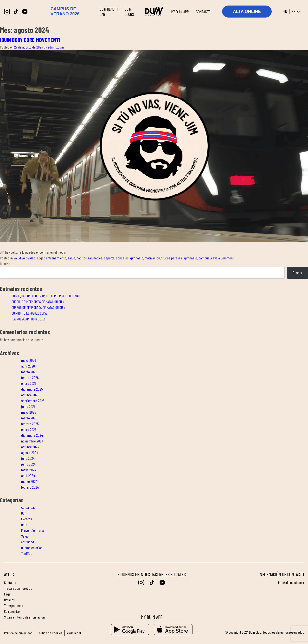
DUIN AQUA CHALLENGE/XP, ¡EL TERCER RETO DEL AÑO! (46, 296)
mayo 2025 (29, 412)
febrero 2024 (30, 487)
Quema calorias (32, 548)
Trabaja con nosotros (18, 588)
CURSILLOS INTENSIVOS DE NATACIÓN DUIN (38, 302)
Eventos (27, 519)
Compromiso (13, 611)
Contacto (10, 583)
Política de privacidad (18, 633)
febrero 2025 (30, 424)
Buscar (5, 264)
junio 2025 (28, 406)
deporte (109, 258)
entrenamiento (56, 258)
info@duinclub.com (291, 583)
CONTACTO (203, 12)
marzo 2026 (29, 372)
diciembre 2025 (32, 389)
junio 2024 (28, 464)
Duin (24, 513)
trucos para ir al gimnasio (179, 258)
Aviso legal (74, 633)
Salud (17, 258)
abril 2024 (28, 475)
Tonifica (27, 553)
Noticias (9, 600)
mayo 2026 (29, 360)
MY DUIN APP (180, 12)
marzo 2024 (29, 481)
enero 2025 (29, 429)
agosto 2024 (30, 452)
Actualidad (28, 507)
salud (71, 258)
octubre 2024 (30, 447)
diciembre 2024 (32, 435)
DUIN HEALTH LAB (109, 12)
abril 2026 (28, 366)
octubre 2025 (30, 395)
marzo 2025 (29, 418)
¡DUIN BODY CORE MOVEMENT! (30, 40)
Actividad (29, 258)
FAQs (7, 594)
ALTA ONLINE (247, 12)
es (297, 12)
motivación (152, 258)
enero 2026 (29, 383)
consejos (122, 258)
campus (204, 258)
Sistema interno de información (25, 617)
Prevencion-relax (33, 530)
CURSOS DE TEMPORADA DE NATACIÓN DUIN (38, 307)
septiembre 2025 (33, 401)
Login (283, 12)
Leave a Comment (222, 258)
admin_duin (56, 47)
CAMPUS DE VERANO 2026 (65, 11)
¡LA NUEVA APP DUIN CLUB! (28, 319)
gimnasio (137, 258)
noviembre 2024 (32, 441)
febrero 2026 (30, 377)
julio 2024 (28, 458)
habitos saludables (90, 258)
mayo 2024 (29, 470)
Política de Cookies (50, 633)
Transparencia (14, 606)
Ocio (24, 524)
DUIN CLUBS (129, 12)
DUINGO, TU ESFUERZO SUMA (29, 313)
